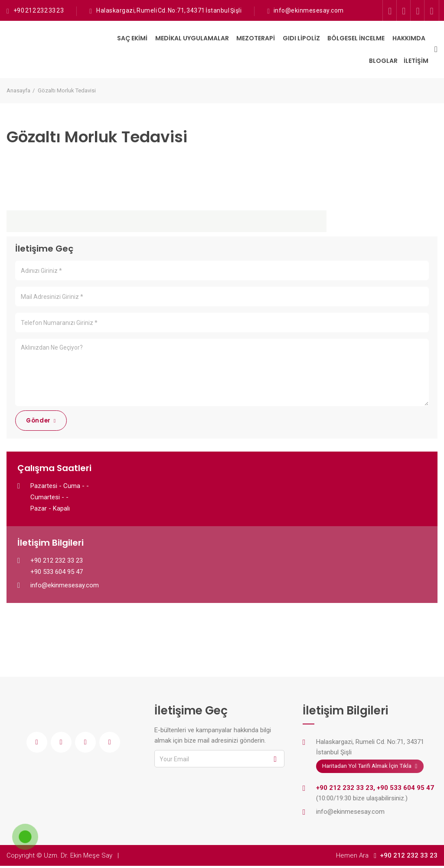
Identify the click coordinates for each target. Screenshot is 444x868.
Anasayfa (18, 90)
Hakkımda (409, 38)
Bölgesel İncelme (356, 38)
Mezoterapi (256, 38)
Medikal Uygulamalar (192, 38)
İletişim (416, 61)
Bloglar (383, 61)
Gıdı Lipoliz (301, 38)
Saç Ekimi (132, 38)
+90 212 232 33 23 (38, 10)
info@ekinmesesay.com (309, 10)
